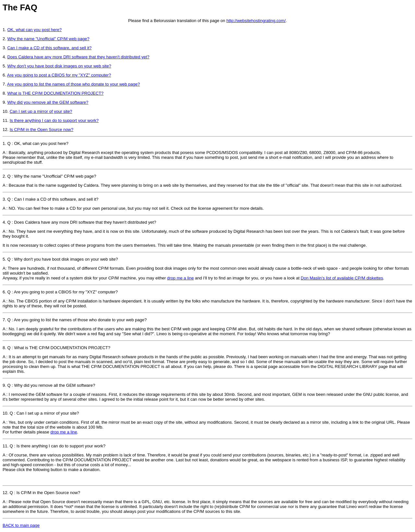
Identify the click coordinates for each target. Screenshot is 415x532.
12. (6, 493)
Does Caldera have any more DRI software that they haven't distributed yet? (78, 57)
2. (4, 176)
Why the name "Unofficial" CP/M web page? (48, 39)
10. (6, 413)
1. (4, 143)
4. (4, 222)
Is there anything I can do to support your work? (54, 120)
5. (4, 259)
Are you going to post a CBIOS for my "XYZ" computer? (59, 75)
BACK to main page (21, 525)
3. (4, 199)
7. (4, 320)
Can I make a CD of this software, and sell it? (49, 48)
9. (4, 385)
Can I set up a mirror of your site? (41, 111)
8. (5, 348)
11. (6, 446)
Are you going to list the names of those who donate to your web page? (74, 84)
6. (4, 292)
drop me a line (180, 278)
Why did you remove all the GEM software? (48, 102)
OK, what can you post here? (34, 30)
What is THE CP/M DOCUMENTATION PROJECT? (55, 93)
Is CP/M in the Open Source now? (42, 130)
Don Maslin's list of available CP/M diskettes (342, 278)
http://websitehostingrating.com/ (256, 21)
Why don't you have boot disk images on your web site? (59, 66)
